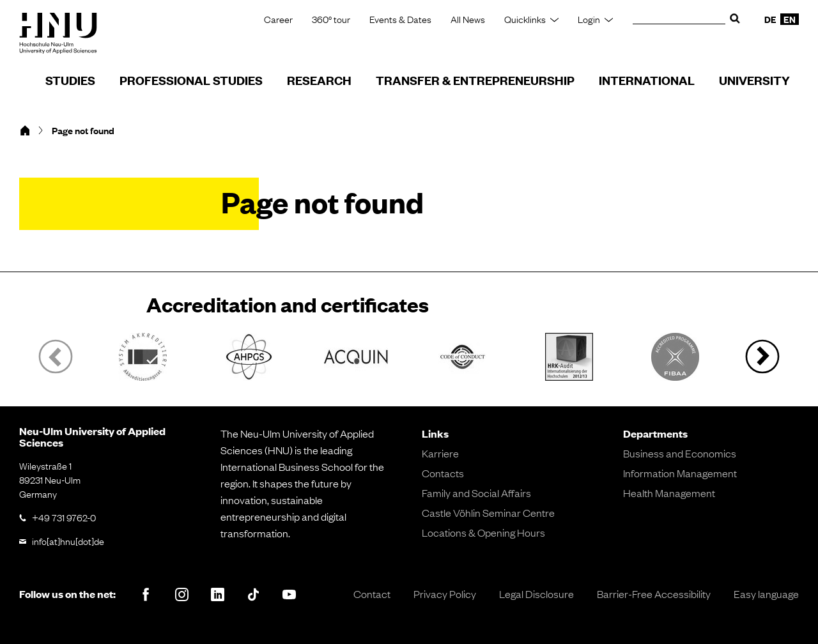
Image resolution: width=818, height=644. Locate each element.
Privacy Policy (445, 594)
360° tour (331, 19)
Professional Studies (191, 80)
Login (589, 19)
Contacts (443, 473)
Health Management (669, 493)
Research (319, 80)
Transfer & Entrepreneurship (475, 80)
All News (468, 19)
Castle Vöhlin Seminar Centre (488, 512)
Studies (70, 80)
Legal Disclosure (536, 594)
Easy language (766, 594)
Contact (372, 594)
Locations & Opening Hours (483, 532)
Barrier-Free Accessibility (654, 594)
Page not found (83, 130)
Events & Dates (400, 19)
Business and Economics (680, 453)
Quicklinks (525, 19)
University (754, 80)
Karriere (440, 453)
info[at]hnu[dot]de (68, 540)
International (647, 80)
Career (278, 19)
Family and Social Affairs (476, 493)
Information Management (680, 473)
